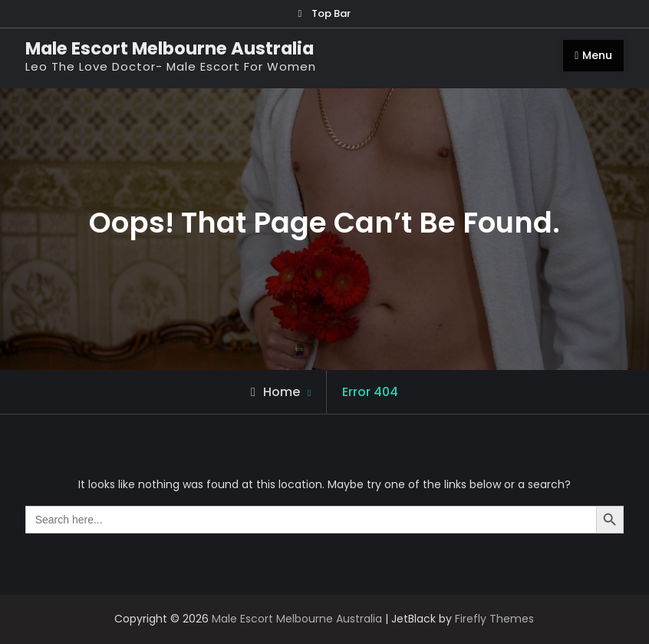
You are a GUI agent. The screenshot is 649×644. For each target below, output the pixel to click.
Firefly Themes (494, 619)
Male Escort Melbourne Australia (170, 48)
